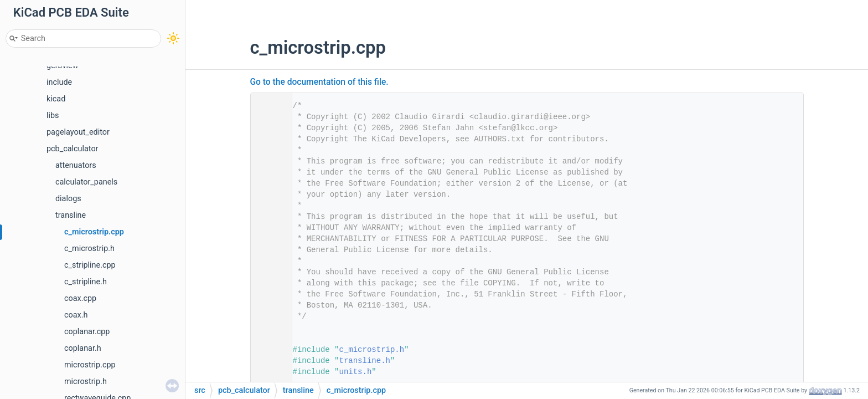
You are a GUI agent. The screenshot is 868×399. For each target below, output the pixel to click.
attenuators (76, 165)
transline (71, 215)
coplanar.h (83, 348)
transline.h (365, 361)
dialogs (68, 199)
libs (53, 116)
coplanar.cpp (87, 332)
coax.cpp (80, 298)
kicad (56, 99)
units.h (356, 372)
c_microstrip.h (89, 249)
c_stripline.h (86, 282)
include (59, 82)
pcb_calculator (73, 149)
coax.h (76, 315)
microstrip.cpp (90, 365)
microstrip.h (86, 382)
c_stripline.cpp (90, 265)
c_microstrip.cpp (94, 232)
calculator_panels (86, 182)
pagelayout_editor (78, 132)
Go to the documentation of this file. (319, 82)
